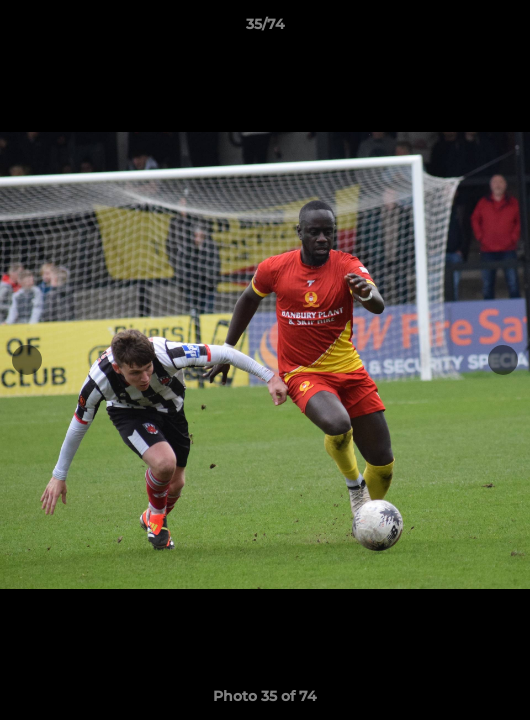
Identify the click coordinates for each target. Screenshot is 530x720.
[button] (506, 29)
